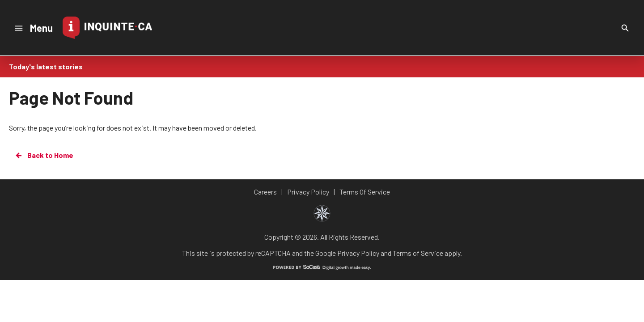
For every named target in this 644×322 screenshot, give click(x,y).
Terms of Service (418, 253)
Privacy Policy (358, 253)
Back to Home (44, 155)
